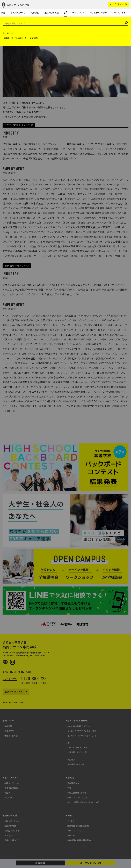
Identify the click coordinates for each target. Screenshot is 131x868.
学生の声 (8, 8)
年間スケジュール (12, 783)
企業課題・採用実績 (14, 8)
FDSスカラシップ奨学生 (78, 797)
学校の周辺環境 (11, 788)
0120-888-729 (34, 678)
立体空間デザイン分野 (77, 752)
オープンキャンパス (91, 863)
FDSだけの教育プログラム (79, 726)
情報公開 (71, 835)
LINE (5, 662)
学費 (69, 788)
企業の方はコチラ (13, 8)
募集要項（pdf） (74, 783)
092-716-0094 (16, 655)
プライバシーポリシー (77, 831)
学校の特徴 (9, 731)
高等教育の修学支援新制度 (79, 840)
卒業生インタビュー (13, 831)
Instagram (12, 662)
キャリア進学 (19, 8)
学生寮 (7, 793)
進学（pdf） (9, 835)
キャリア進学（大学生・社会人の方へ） (83, 802)
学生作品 (71, 760)
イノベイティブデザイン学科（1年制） (83, 736)
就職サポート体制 (12, 821)
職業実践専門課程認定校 (78, 826)
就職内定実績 (10, 826)
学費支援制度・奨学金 (77, 793)
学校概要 (8, 726)
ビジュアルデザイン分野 (77, 747)
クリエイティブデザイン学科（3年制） (83, 731)
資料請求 (40, 863)
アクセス (71, 821)
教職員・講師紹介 (12, 8)
